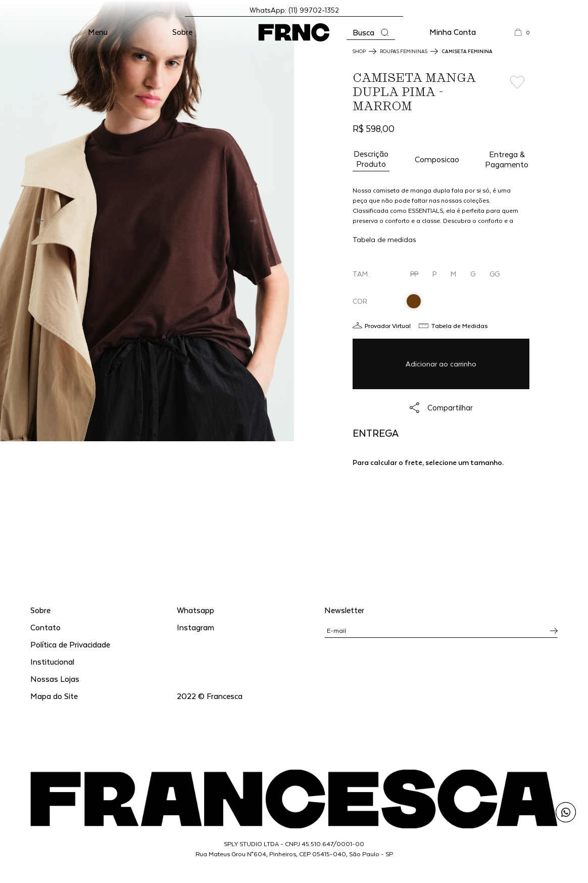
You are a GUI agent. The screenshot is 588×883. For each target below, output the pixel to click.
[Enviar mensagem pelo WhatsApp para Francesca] (566, 812)
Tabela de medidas (384, 239)
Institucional (52, 661)
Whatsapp (195, 610)
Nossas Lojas (55, 679)
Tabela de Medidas (459, 326)
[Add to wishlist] (517, 82)
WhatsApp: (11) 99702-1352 (294, 10)
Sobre (182, 32)
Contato (45, 627)
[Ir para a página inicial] (294, 32)
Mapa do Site (54, 696)
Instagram (195, 627)
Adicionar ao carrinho (441, 364)
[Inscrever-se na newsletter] (554, 631)
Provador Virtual (388, 326)
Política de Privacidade (70, 644)
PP (414, 274)
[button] (98, 32)
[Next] (254, 221)
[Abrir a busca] (371, 33)
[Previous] (40, 221)
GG (495, 274)
